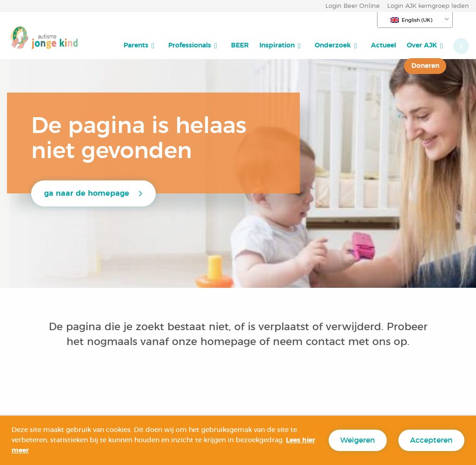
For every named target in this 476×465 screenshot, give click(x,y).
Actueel (383, 45)
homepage (230, 342)
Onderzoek (333, 45)
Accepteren (431, 440)
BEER (240, 45)
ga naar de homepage (87, 193)
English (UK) (411, 20)
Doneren (425, 66)
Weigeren (358, 440)
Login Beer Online (353, 6)
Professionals (190, 45)
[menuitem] (141, 46)
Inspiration (277, 45)
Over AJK (422, 45)
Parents (136, 45)
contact (325, 342)
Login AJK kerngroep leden (428, 6)
